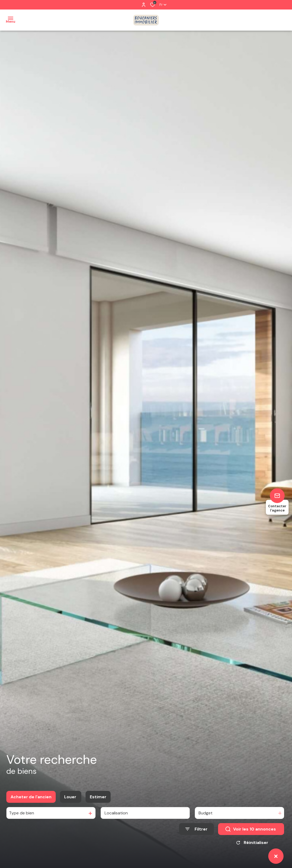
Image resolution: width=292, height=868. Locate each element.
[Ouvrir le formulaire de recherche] (196, 831)
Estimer (98, 799)
